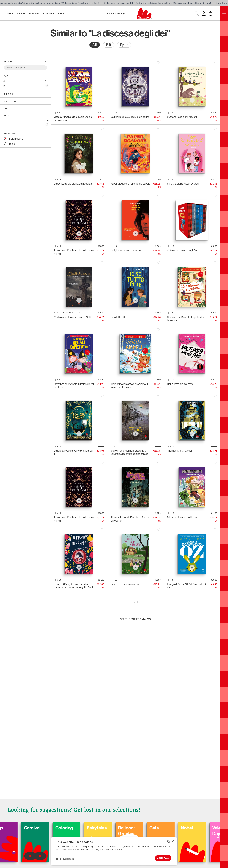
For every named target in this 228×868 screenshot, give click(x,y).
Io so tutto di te (118, 317)
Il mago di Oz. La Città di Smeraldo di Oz (186, 586)
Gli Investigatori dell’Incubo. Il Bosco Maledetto (130, 519)
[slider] (4, 85)
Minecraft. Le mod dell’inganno (183, 517)
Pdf (109, 45)
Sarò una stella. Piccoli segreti (183, 184)
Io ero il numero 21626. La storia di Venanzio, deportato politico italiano (129, 452)
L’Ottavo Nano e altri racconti (182, 117)
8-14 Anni (34, 13)
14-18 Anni (48, 13)
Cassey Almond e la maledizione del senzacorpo (73, 118)
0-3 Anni (8, 13)
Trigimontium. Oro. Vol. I (179, 451)
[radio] (95, 45)
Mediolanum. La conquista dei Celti (72, 317)
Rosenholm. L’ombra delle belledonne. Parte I (74, 519)
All (95, 45)
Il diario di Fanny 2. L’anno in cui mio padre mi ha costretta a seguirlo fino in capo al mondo (74, 586)
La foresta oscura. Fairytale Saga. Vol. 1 (74, 452)
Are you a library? (116, 13)
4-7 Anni (21, 13)
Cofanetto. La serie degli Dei (182, 250)
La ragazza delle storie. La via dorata (73, 184)
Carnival (46, 827)
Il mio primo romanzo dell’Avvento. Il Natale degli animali (129, 385)
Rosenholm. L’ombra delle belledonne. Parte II (74, 252)
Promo (11, 144)
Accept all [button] (161, 858)
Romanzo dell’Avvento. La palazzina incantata (186, 319)
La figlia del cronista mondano (126, 250)
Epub (124, 45)
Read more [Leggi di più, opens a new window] (117, 849)
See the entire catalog (136, 619)
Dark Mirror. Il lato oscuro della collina (130, 117)
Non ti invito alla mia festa (180, 384)
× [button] (173, 840)
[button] (65, 859)
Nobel (202, 827)
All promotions (15, 139)
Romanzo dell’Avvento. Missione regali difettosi (74, 385)
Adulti (61, 13)
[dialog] (114, 851)
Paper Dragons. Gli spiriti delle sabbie (130, 184)
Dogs (11, 827)
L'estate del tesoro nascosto (126, 584)
